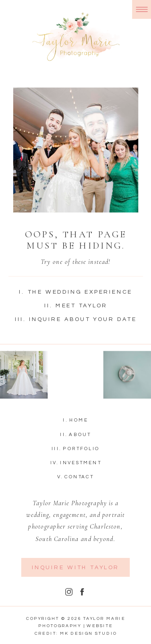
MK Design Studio (89, 634)
